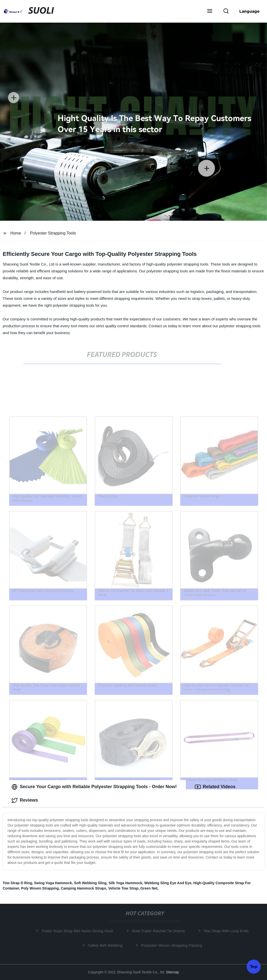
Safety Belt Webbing (106, 945)
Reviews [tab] (25, 800)
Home (16, 233)
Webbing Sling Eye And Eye (168, 883)
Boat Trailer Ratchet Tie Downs (159, 931)
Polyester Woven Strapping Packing (173, 945)
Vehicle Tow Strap (123, 888)
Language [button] (249, 11)
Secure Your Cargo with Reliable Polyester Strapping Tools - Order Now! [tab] (94, 787)
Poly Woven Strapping (40, 888)
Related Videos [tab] (215, 787)
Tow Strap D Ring (17, 883)
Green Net (149, 888)
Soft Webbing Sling (90, 883)
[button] (210, 11)
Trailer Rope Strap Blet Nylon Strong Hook (78, 931)
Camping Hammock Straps (83, 888)
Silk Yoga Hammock (125, 883)
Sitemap (172, 972)
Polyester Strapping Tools (53, 233)
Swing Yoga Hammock (53, 883)
